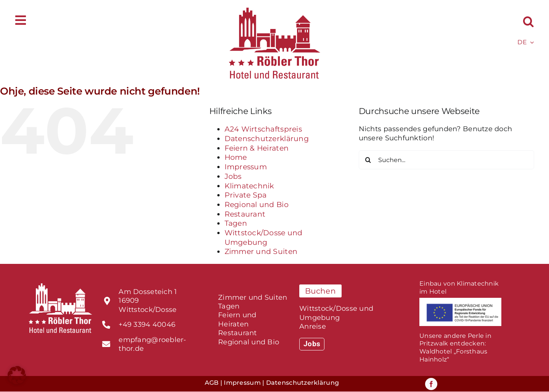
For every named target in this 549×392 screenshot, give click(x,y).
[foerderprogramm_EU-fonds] (460, 301)
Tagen (236, 223)
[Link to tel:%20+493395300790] (106, 325)
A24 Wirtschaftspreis (263, 129)
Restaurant (245, 214)
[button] (528, 22)
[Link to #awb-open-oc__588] (21, 20)
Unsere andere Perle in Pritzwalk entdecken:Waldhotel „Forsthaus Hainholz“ (455, 348)
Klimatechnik (249, 186)
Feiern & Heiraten (257, 148)
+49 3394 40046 (147, 325)
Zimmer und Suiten (261, 251)
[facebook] (431, 384)
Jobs (233, 176)
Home (236, 157)
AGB (212, 383)
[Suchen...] (446, 160)
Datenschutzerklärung (267, 139)
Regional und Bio (257, 205)
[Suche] (368, 160)
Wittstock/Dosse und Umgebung (264, 238)
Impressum (246, 167)
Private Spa (246, 195)
